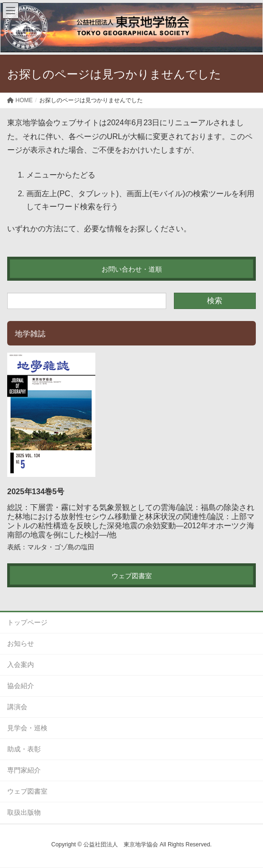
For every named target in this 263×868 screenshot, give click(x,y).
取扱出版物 (24, 812)
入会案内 (21, 665)
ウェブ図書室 (27, 791)
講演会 (17, 707)
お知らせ (21, 643)
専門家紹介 (24, 770)
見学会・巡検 (27, 728)
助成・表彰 (24, 749)
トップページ (27, 622)
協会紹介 (21, 686)
